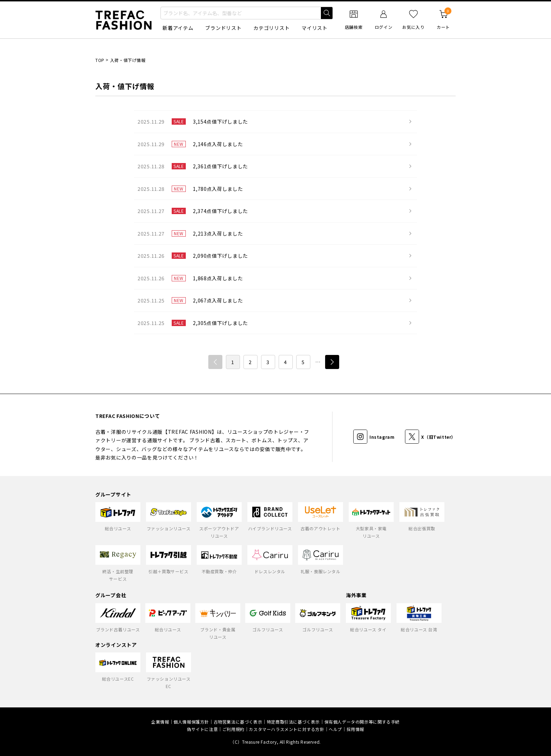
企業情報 (160, 722)
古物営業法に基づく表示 (238, 722)
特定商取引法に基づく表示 (293, 722)
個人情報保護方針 (191, 722)
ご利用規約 (233, 729)
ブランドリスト (223, 28)
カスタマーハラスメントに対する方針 (286, 729)
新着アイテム (178, 28)
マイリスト (315, 28)
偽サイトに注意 (202, 729)
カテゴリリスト (271, 28)
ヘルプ (335, 729)
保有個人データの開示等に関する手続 (362, 722)
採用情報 (355, 729)
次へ (332, 362)
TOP (100, 60)
